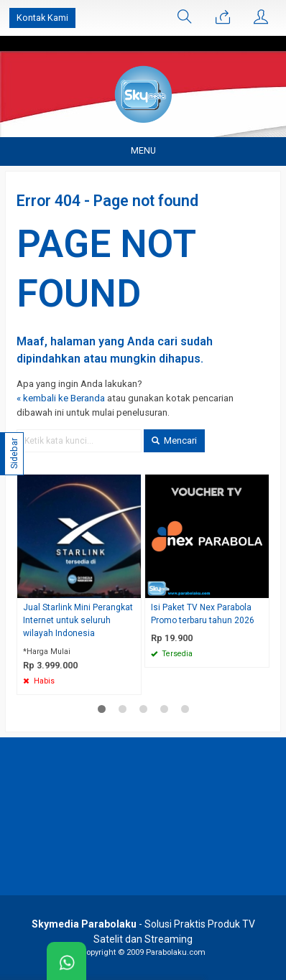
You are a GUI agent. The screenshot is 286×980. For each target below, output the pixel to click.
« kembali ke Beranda (61, 398)
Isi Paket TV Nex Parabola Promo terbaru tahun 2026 (203, 614)
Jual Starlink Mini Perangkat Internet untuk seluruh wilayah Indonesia (78, 620)
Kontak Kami (42, 18)
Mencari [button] (174, 440)
